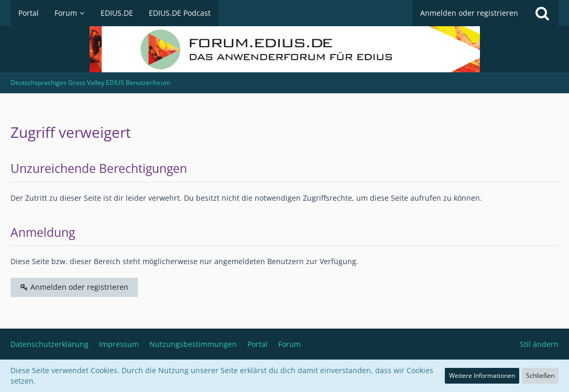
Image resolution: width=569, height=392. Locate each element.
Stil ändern (539, 344)
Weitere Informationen (482, 375)
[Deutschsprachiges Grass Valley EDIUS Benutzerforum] (284, 49)
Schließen (540, 375)
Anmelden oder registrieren (469, 13)
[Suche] (542, 13)
